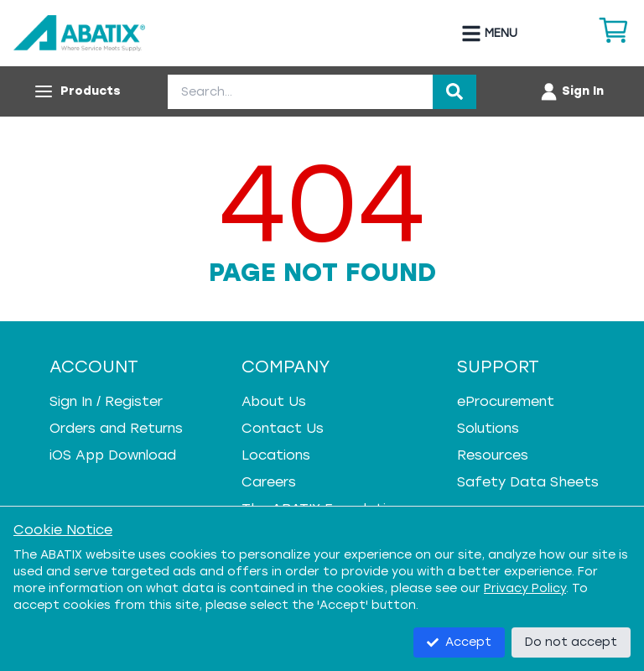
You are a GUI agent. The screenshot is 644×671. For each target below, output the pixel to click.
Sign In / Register (106, 401)
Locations (276, 455)
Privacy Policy (525, 588)
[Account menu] (571, 91)
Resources (493, 455)
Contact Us (283, 428)
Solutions (488, 428)
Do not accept (571, 642)
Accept (459, 642)
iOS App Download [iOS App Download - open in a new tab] (113, 455)
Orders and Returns (116, 428)
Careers (269, 482)
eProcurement (506, 401)
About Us (274, 401)
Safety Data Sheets (528, 482)
